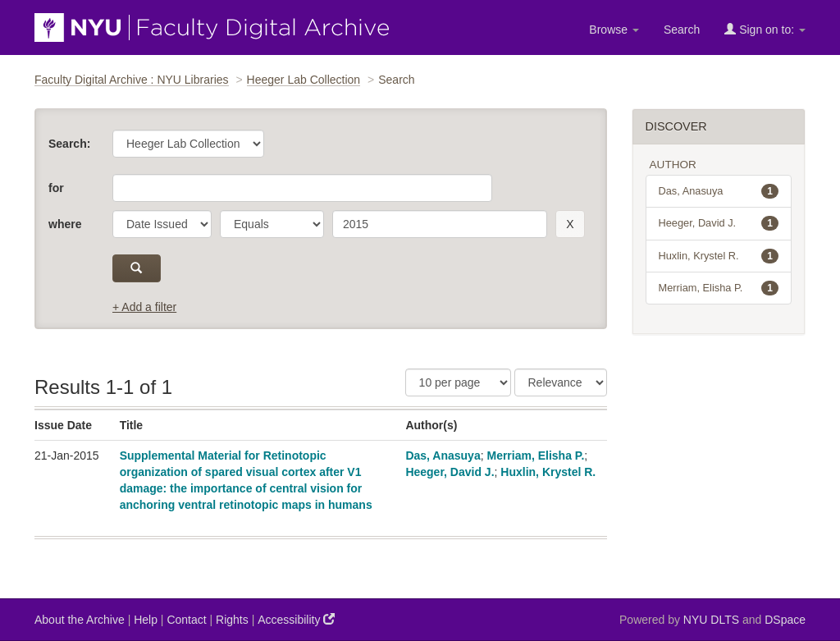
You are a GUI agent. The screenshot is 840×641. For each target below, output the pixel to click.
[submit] (137, 268)
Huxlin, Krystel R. (548, 472)
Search (682, 30)
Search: (69, 144)
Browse (614, 30)
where (65, 224)
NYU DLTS (711, 620)
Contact (186, 620)
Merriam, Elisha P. (535, 456)
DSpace (785, 620)
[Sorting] (561, 382)
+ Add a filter (144, 307)
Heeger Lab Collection (304, 80)
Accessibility (296, 619)
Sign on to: (765, 29)
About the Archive (80, 620)
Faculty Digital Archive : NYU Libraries (132, 80)
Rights (232, 620)
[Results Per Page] (458, 382)
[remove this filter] (570, 224)
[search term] (440, 224)
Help (146, 620)
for (56, 188)
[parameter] (162, 224)
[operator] (272, 224)
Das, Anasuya (443, 456)
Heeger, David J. (450, 472)
